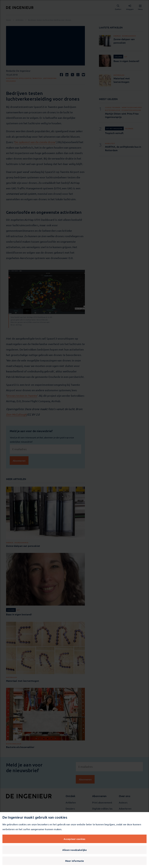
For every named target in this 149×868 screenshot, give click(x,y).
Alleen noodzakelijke (75, 850)
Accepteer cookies (74, 839)
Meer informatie (75, 861)
